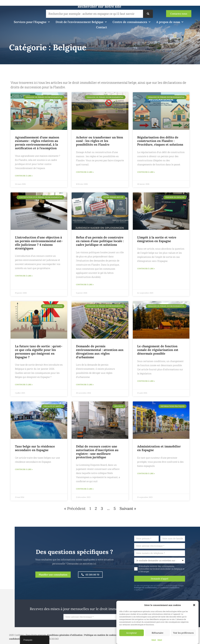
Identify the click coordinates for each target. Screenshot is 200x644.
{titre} (154, 640)
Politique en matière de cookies (101, 640)
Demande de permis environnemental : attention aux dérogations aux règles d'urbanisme (100, 353)
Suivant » (128, 511)
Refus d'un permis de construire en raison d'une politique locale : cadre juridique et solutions (100, 242)
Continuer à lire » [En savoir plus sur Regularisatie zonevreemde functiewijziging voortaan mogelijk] (146, 383)
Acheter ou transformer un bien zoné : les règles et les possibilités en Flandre (99, 141)
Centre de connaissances (131, 22)
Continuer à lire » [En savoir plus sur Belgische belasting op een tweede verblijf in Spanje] (24, 472)
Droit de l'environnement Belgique (81, 22)
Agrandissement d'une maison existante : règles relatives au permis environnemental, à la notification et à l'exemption (37, 143)
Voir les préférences (183, 633)
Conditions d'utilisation (181, 592)
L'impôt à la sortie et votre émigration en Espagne (157, 240)
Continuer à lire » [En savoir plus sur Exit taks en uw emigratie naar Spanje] (146, 270)
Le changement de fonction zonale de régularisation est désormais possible (158, 351)
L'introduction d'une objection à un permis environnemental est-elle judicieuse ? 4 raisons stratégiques (39, 243)
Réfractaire (158, 633)
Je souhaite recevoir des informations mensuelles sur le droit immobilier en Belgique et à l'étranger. (173, 572)
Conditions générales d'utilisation (65, 640)
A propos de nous (170, 22)
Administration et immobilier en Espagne (159, 450)
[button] (194, 605)
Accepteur (132, 633)
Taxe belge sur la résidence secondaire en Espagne (35, 450)
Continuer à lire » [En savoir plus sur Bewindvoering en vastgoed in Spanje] (146, 476)
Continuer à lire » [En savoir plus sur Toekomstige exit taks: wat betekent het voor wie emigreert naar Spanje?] (24, 386)
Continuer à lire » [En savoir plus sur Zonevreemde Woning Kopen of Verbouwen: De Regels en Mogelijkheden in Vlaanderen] (85, 172)
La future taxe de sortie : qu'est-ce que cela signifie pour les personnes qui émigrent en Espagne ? (39, 353)
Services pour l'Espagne (32, 22)
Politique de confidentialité (157, 592)
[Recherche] (148, 14)
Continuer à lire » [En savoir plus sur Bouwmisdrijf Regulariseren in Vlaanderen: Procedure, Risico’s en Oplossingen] (146, 172)
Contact (102, 27)
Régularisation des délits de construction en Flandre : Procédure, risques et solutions (160, 141)
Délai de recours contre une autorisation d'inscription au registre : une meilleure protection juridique (97, 454)
